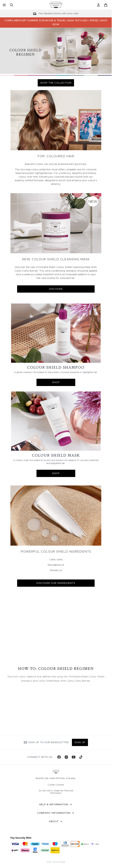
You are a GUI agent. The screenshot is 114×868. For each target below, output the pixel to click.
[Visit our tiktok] (81, 757)
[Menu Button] (4, 5)
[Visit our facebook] (59, 757)
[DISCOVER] (56, 223)
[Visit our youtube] (74, 757)
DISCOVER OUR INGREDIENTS (56, 583)
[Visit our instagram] (66, 757)
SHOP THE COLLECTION (56, 83)
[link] (98, 5)
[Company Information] (56, 813)
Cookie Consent (56, 785)
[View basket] (106, 5)
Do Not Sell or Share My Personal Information (56, 792)
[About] (56, 821)
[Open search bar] (12, 5)
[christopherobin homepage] (56, 5)
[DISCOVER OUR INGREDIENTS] (56, 515)
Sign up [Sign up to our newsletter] (80, 742)
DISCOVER (56, 289)
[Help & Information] (56, 805)
